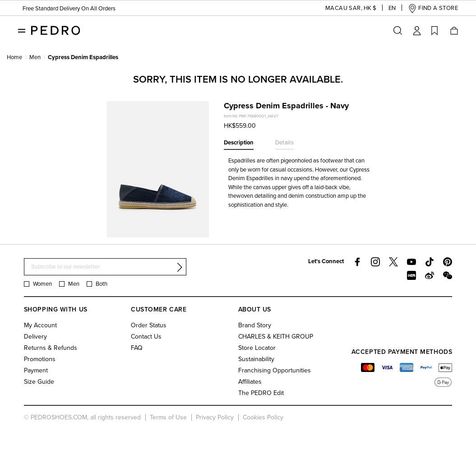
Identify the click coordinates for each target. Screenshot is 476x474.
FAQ (137, 348)
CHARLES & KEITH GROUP (276, 337)
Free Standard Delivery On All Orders (69, 9)
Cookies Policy (263, 417)
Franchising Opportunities (275, 370)
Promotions (40, 359)
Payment (36, 370)
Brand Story (255, 325)
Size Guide (39, 382)
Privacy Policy (215, 417)
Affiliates (250, 382)
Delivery (35, 337)
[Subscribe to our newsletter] (105, 267)
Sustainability (256, 359)
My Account (40, 325)
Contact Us (146, 337)
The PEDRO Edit (261, 393)
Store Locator (257, 348)
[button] (344, 8)
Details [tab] (285, 143)
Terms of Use (168, 417)
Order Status (149, 325)
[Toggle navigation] (22, 30)
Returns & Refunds (51, 348)
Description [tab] (239, 143)
